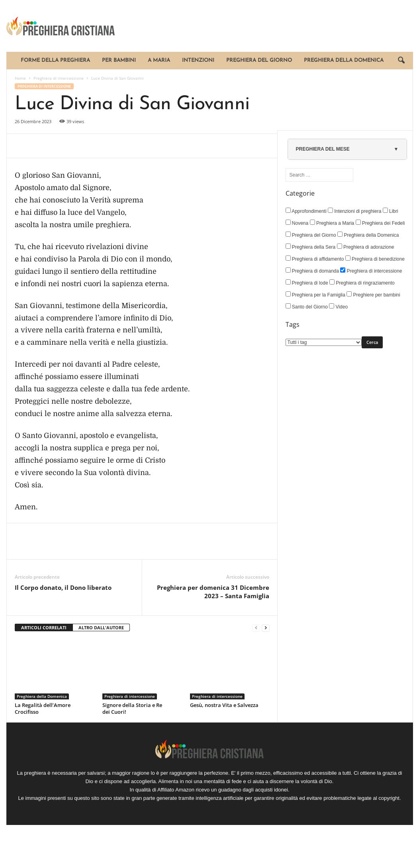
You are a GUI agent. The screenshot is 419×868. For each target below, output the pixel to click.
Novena (297, 223)
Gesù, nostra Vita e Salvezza (224, 705)
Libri (391, 211)
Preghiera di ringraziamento (362, 283)
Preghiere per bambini (373, 295)
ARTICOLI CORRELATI (44, 627)
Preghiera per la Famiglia (315, 295)
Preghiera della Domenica (344, 60)
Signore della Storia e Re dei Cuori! (132, 708)
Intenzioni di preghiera (354, 211)
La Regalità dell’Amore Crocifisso (43, 708)
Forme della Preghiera (55, 60)
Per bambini (119, 60)
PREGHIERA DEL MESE (323, 149)
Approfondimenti (306, 211)
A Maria (159, 60)
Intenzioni (198, 60)
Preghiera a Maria (332, 223)
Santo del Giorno (307, 306)
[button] (401, 61)
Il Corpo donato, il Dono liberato (63, 587)
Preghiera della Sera (311, 247)
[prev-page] (256, 628)
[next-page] (266, 628)
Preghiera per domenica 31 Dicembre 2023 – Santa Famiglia (213, 592)
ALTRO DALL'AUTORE (101, 627)
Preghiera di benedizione (375, 259)
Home (20, 78)
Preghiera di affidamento (315, 259)
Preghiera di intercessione (59, 78)
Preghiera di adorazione (366, 247)
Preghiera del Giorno (259, 60)
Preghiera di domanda (312, 271)
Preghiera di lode (307, 283)
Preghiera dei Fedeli (380, 223)
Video (338, 306)
